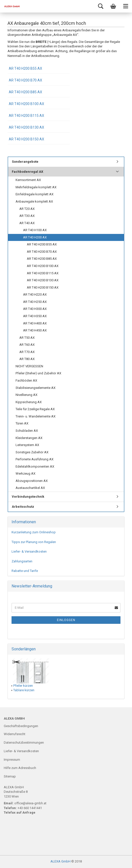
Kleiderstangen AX (29, 438)
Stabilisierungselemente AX (36, 388)
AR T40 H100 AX (35, 230)
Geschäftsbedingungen (21, 726)
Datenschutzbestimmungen (24, 743)
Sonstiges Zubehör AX (32, 452)
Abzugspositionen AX (32, 481)
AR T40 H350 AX (35, 316)
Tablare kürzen (24, 690)
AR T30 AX (27, 216)
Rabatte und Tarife (25, 571)
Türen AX (22, 423)
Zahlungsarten (22, 561)
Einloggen (66, 620)
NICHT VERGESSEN (29, 366)
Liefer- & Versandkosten (29, 551)
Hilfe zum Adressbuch (20, 768)
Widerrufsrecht (15, 734)
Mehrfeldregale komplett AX (36, 187)
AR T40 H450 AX (35, 330)
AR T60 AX (27, 345)
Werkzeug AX (25, 473)
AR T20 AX (27, 209)
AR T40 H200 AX (35, 237)
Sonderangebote (25, 162)
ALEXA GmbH (60, 861)
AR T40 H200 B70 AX (25, 80)
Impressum (12, 760)
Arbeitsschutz (23, 507)
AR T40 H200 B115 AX (26, 116)
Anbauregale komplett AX (34, 201)
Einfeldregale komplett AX (35, 194)
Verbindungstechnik (28, 497)
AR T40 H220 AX (35, 294)
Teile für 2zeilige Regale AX (35, 409)
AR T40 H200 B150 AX (26, 139)
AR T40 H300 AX (35, 309)
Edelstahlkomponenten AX (35, 466)
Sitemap (10, 776)
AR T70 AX (27, 352)
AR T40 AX (27, 223)
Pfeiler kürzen (23, 686)
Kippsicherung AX (29, 402)
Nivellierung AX (26, 395)
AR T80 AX (27, 359)
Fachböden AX (26, 380)
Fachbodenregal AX (27, 172)
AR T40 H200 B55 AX (25, 68)
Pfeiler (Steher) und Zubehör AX (38, 373)
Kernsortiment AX (28, 180)
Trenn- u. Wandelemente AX (36, 416)
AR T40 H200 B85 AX (25, 92)
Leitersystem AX (27, 445)
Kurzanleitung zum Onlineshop (34, 532)
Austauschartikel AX (30, 488)
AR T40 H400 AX (35, 323)
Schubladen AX (27, 431)
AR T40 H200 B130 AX (26, 127)
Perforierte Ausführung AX (35, 459)
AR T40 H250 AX (35, 302)
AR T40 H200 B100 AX (26, 104)
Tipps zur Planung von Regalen (34, 542)
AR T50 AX (27, 338)
